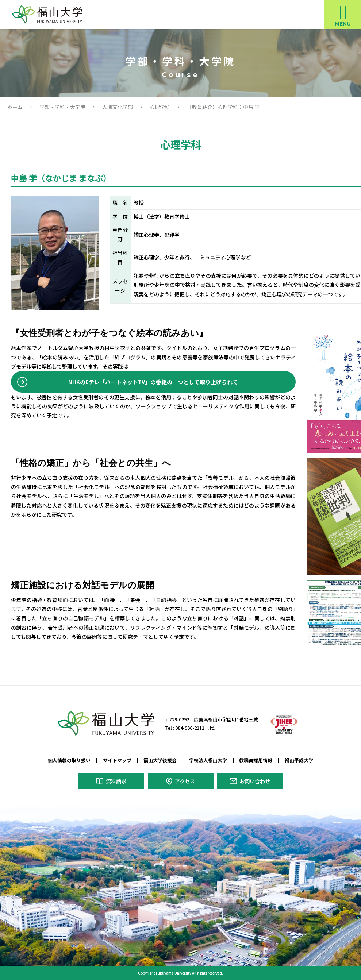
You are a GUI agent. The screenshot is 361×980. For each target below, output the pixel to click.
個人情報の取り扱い (69, 760)
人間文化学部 (118, 107)
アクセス (185, 781)
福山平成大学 (299, 760)
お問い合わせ (255, 781)
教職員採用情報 (256, 760)
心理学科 (160, 107)
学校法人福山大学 (208, 760)
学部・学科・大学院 (62, 107)
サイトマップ (117, 760)
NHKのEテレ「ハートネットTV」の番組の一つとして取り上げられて (153, 382)
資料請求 (116, 781)
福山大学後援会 (160, 760)
